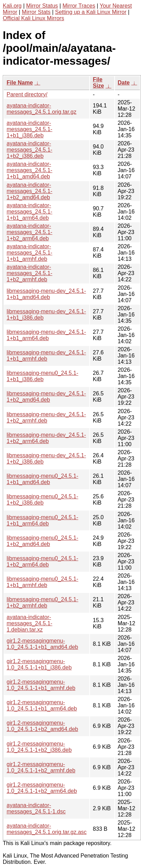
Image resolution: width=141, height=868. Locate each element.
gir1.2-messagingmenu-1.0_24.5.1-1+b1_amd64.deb (42, 644)
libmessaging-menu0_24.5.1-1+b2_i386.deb (42, 500)
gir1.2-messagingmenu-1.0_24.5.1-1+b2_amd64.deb (42, 726)
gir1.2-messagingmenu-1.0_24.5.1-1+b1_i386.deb (39, 664)
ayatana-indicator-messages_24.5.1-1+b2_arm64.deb (30, 232)
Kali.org (12, 6)
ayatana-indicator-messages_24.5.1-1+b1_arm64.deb (30, 212)
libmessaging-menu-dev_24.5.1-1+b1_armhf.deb (46, 356)
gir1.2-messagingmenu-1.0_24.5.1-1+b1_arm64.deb (42, 705)
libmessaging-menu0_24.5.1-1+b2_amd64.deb (42, 541)
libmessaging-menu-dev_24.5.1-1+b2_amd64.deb (46, 397)
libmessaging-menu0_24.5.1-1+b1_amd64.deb (42, 479)
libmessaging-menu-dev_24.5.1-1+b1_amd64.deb (46, 294)
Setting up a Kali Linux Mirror (91, 12)
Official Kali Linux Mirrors (34, 18)
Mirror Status (42, 6)
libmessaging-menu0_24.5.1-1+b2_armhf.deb (42, 602)
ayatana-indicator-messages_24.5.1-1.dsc (36, 808)
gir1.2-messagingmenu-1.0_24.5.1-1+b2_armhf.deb (41, 767)
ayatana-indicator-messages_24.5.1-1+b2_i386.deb (30, 150)
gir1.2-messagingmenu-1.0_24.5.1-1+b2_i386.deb (39, 747)
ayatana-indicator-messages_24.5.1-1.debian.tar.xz (30, 623)
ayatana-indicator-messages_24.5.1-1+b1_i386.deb (30, 129)
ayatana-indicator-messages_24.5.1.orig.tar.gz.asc (47, 829)
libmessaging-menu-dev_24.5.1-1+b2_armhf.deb (46, 417)
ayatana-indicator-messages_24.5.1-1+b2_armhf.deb (30, 273)
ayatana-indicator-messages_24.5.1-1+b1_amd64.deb (30, 170)
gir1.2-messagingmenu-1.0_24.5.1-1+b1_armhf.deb (41, 685)
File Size (98, 83)
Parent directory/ (27, 94)
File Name (20, 83)
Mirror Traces (79, 6)
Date (124, 83)
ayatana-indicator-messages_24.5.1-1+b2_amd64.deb (30, 191)
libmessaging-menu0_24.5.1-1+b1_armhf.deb (42, 582)
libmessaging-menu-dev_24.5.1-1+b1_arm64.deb (46, 335)
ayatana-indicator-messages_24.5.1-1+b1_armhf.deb (30, 253)
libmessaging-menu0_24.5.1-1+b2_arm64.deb (42, 561)
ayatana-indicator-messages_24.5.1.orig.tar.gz (42, 109)
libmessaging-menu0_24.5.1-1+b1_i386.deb (42, 376)
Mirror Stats (36, 12)
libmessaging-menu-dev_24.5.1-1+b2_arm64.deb (46, 438)
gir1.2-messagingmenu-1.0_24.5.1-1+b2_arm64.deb (42, 788)
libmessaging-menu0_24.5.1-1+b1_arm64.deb (42, 520)
